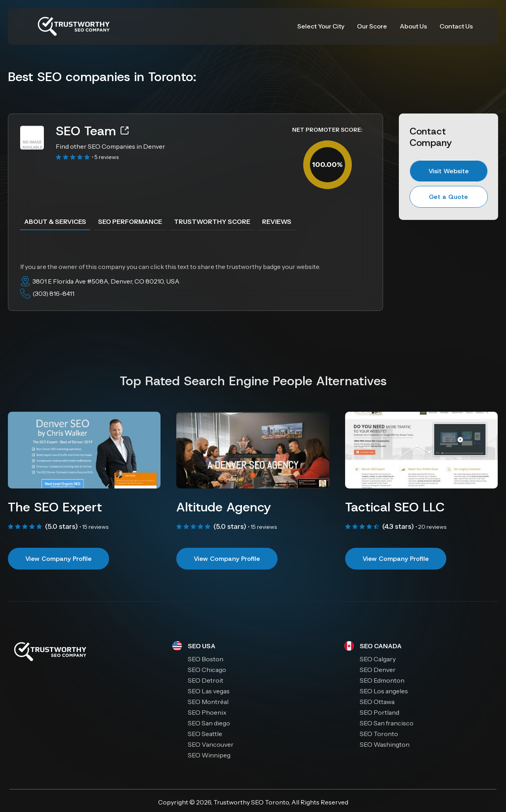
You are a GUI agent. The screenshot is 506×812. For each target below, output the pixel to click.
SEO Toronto (270, 802)
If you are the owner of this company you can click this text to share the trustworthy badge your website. (170, 267)
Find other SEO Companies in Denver (110, 146)
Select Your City (321, 26)
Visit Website (449, 171)
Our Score (372, 26)
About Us (413, 26)
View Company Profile (59, 559)
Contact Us (456, 26)
